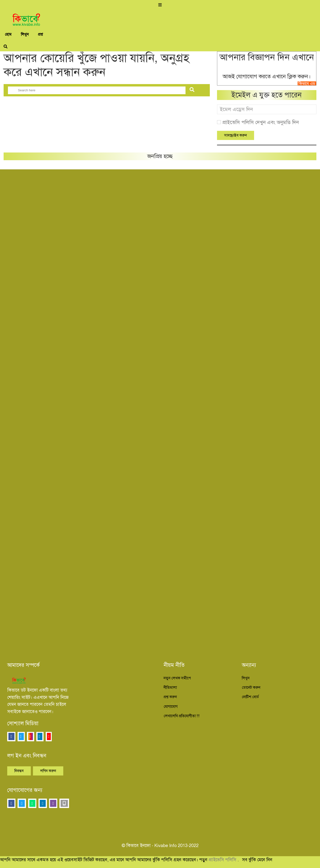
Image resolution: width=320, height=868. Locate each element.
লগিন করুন (48, 771)
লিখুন (25, 34)
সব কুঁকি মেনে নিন (257, 860)
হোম (8, 34)
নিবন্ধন (19, 771)
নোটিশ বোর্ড (250, 697)
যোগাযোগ (171, 707)
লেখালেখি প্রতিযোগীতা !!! (182, 716)
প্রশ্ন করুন (170, 697)
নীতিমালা (170, 688)
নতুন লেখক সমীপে (177, 678)
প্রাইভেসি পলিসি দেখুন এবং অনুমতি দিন (261, 122)
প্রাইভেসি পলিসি (223, 860)
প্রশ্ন (40, 34)
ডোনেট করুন (251, 688)
